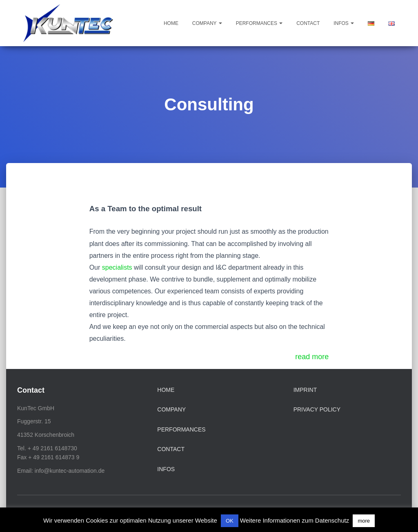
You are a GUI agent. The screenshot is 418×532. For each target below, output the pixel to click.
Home (171, 23)
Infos (344, 23)
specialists (117, 267)
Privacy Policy (317, 409)
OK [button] (230, 521)
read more (312, 357)
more (364, 521)
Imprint (305, 390)
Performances (259, 23)
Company (207, 23)
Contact (308, 23)
